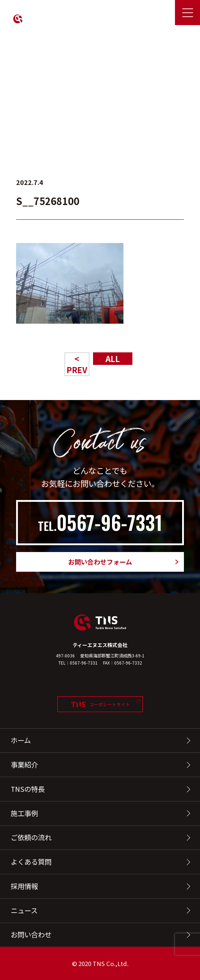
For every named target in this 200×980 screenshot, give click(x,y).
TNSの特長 (28, 789)
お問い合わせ (31, 934)
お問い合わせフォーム (100, 562)
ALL (113, 358)
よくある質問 (31, 862)
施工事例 (24, 813)
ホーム (21, 740)
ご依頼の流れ (31, 837)
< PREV (77, 364)
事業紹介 (24, 765)
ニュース (24, 910)
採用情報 (24, 886)
